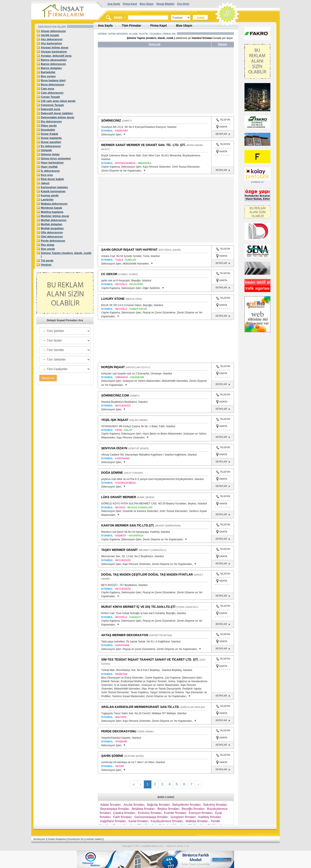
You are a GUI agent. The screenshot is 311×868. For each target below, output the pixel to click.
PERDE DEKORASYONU (119, 731)
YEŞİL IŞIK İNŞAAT (115, 420)
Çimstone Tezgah (52, 105)
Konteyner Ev (76, 839)
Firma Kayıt (130, 4)
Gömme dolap (50, 154)
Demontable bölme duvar (58, 117)
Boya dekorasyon (52, 84)
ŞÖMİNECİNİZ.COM (115, 395)
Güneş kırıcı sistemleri (56, 158)
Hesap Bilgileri (165, 4)
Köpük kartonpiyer (53, 191)
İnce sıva (47, 175)
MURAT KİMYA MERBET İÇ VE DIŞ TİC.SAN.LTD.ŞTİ (138, 607)
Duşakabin (48, 130)
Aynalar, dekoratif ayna (56, 56)
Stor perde (48, 249)
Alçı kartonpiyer (51, 43)
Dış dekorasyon (51, 121)
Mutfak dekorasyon (54, 220)
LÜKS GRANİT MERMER (119, 497)
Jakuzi (45, 183)
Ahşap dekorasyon (53, 31)
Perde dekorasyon (53, 241)
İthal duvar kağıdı (52, 179)
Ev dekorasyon (51, 146)
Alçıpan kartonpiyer (54, 52)
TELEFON (223, 120)
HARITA (223, 127)
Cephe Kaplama (57, 839)
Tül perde (47, 261)
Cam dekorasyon (52, 93)
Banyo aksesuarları (54, 60)
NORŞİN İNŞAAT (113, 367)
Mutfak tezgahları (52, 228)
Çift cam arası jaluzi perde (58, 101)
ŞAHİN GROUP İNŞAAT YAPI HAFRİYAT (129, 250)
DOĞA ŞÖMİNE (112, 473)
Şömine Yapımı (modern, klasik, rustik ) (66, 255)
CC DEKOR (109, 274)
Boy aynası (48, 76)
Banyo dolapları (51, 68)
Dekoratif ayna (51, 109)
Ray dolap (48, 245)
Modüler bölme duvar (55, 216)
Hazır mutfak (49, 167)
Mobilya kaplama (52, 212)
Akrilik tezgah (50, 35)
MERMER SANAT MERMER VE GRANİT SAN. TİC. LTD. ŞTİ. (144, 145)
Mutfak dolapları (52, 224)
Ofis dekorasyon (52, 232)
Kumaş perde (50, 195)
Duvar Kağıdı (49, 134)
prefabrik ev (257, 182)
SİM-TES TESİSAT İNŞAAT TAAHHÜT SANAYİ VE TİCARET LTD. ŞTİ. (150, 659)
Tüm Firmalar (131, 26)
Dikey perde (49, 126)
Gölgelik (46, 150)
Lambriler (47, 200)
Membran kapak (51, 208)
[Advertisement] (138, 82)
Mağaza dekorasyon (54, 204)
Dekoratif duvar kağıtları (57, 113)
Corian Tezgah (50, 97)
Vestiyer (46, 265)
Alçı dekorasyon (52, 39)
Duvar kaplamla (51, 138)
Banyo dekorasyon (53, 64)
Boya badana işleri (53, 80)
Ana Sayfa (114, 4)
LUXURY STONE (113, 299)
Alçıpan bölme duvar (55, 47)
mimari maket (94, 839)
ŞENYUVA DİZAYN (114, 448)
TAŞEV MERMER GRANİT (120, 550)
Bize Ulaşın (147, 4)
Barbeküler (48, 72)
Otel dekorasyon (52, 237)
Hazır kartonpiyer (52, 163)
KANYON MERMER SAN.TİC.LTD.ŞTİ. (128, 525)
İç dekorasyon (50, 171)
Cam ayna (47, 89)
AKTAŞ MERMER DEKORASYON (125, 635)
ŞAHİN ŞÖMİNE (112, 756)
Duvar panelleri (51, 142)
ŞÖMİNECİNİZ (111, 120)
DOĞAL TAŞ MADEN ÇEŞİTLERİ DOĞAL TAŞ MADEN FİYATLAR (147, 574)
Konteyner (39, 839)
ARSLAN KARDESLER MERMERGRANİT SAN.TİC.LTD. (140, 707)
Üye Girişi (183, 4)
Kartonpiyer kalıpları (54, 187)
